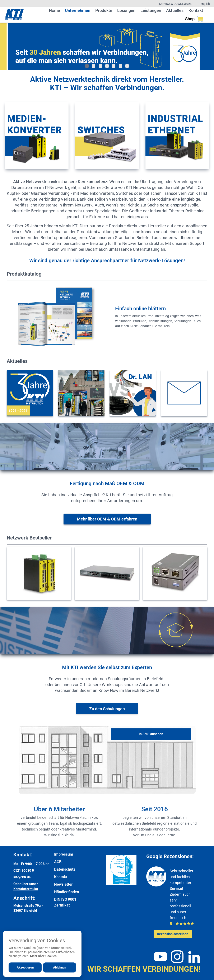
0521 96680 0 (24, 870)
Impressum (64, 854)
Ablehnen (60, 967)
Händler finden (67, 892)
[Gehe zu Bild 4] (107, 66)
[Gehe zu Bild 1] (87, 66)
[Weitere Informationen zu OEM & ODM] (107, 519)
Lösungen (126, 10)
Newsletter (63, 884)
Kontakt (196, 10)
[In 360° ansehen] (151, 734)
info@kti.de (22, 877)
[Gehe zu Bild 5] (114, 66)
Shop (194, 19)
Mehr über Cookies (43, 956)
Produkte (104, 10)
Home (54, 10)
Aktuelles (175, 10)
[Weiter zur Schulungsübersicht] (107, 709)
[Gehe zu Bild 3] (100, 66)
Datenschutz (65, 869)
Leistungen (151, 10)
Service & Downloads (175, 4)
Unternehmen (78, 10)
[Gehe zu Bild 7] (127, 66)
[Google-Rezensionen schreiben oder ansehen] (173, 934)
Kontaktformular (26, 889)
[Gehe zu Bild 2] (94, 66)
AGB (58, 862)
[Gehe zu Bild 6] (120, 66)
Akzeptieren (25, 967)
